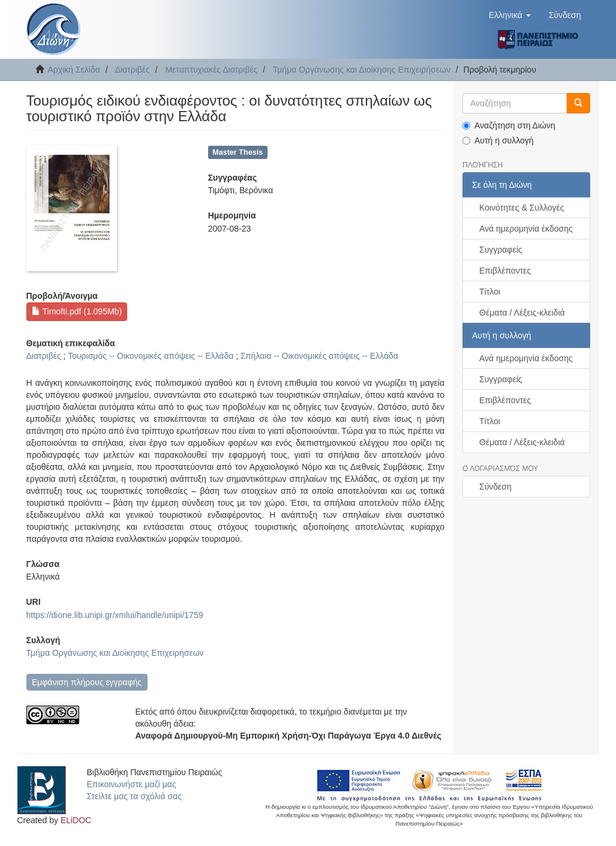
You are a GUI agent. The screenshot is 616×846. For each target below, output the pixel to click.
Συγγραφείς (501, 250)
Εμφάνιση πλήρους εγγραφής (87, 682)
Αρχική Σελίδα (74, 70)
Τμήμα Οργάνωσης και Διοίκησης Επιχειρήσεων (362, 70)
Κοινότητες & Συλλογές (522, 208)
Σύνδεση (495, 487)
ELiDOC (76, 820)
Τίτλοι (490, 292)
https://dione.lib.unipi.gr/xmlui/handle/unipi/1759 (115, 615)
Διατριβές (133, 70)
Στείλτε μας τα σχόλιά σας (134, 796)
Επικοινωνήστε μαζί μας (132, 784)
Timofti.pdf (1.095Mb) (77, 311)
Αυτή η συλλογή (498, 140)
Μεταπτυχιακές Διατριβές (211, 70)
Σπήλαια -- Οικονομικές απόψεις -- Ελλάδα (319, 356)
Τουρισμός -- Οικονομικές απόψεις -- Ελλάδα (151, 356)
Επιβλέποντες (505, 271)
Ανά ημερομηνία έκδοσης (526, 229)
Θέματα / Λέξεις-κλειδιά (522, 313)
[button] (510, 15)
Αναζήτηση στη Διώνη (509, 125)
